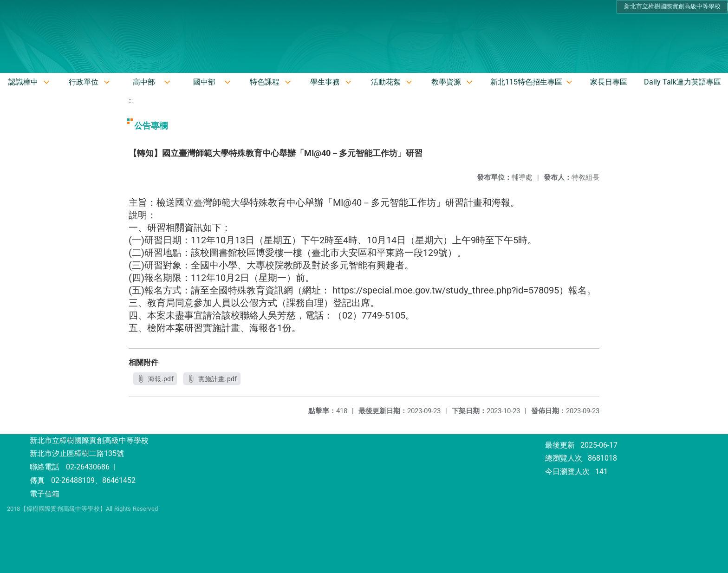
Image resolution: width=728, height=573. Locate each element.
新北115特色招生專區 (526, 82)
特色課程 (265, 82)
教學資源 (446, 82)
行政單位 (84, 82)
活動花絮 (386, 82)
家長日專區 (609, 82)
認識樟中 (23, 82)
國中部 (204, 82)
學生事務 (325, 82)
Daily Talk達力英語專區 (682, 82)
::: (131, 101)
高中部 (144, 82)
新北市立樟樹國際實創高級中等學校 (672, 6)
